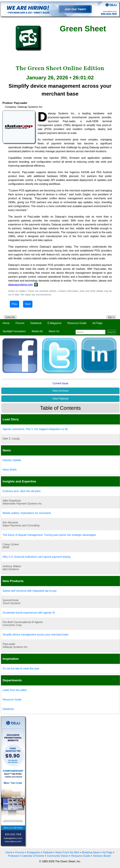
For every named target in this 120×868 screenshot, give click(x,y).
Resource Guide (77, 323)
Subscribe (10, 317)
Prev (14, 304)
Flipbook (48, 852)
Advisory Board (102, 856)
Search (111, 332)
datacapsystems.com (20, 285)
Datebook (36, 323)
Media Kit (37, 331)
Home (6, 323)
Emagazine (33, 852)
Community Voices (58, 856)
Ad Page (97, 323)
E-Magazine (55, 323)
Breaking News (91, 852)
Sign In (111, 317)
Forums (20, 323)
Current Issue (60, 383)
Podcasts (14, 856)
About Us (54, 331)
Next (28, 304)
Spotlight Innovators (14, 331)
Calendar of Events (33, 856)
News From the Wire (67, 852)
